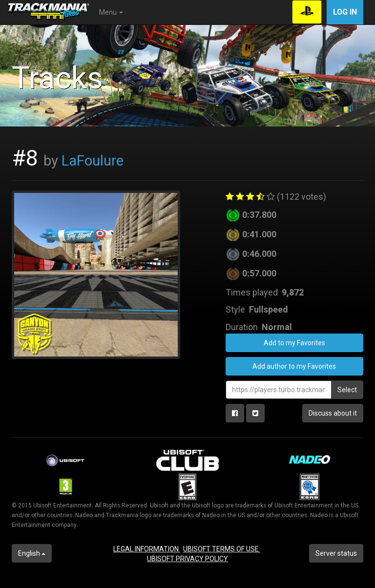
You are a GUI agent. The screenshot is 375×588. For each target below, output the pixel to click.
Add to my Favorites (294, 343)
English (32, 553)
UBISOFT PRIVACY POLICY (187, 559)
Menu (111, 12)
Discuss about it (333, 413)
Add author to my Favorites (294, 366)
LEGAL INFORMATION (147, 549)
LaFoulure (93, 161)
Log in (345, 12)
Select (347, 390)
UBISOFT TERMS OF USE (222, 549)
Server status (336, 553)
